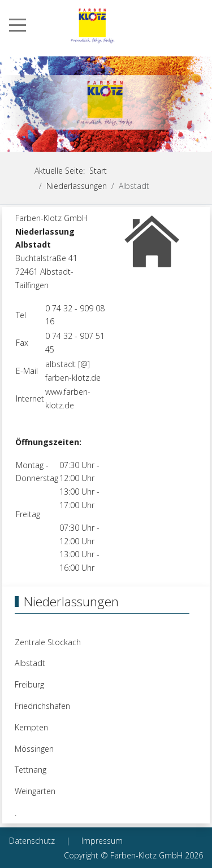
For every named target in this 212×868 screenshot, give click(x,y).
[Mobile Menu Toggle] (18, 25)
